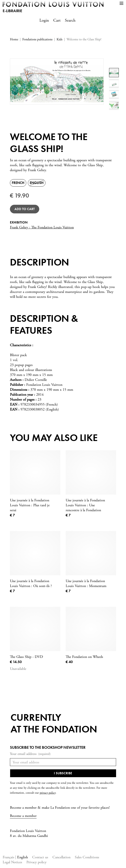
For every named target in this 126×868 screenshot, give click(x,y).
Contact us (40, 857)
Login (44, 20)
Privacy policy (36, 862)
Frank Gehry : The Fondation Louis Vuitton (42, 227)
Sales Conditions (87, 857)
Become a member (23, 816)
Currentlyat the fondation (54, 723)
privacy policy (48, 793)
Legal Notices (12, 862)
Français (9, 857)
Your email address (30, 754)
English (23, 857)
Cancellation (61, 857)
